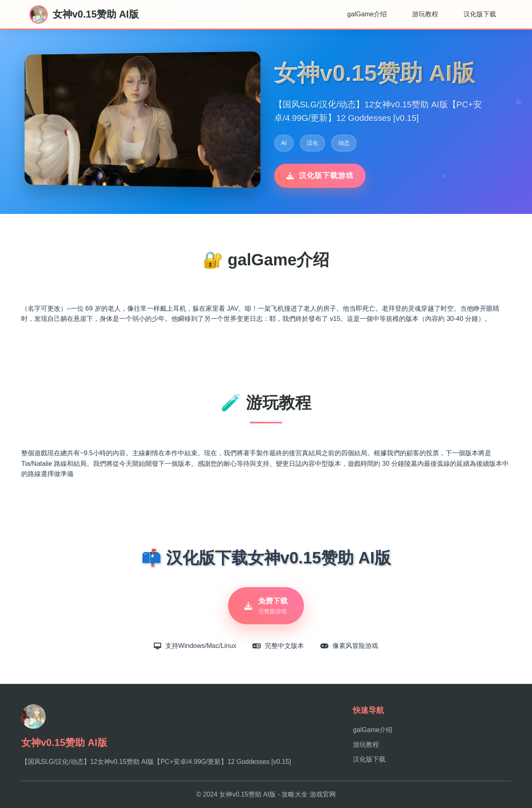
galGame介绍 (367, 14)
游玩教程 (425, 14)
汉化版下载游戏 (320, 176)
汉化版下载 (480, 14)
